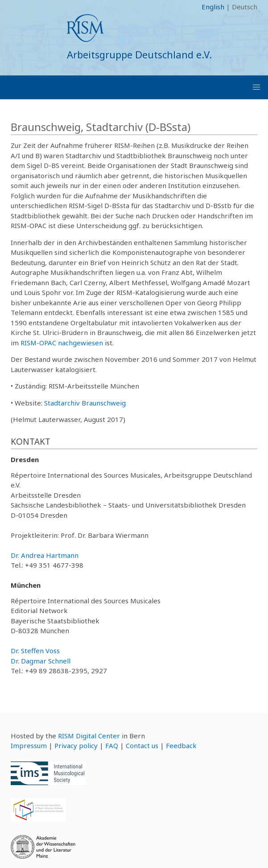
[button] (256, 87)
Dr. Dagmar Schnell (41, 661)
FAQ (112, 745)
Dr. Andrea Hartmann (45, 555)
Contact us (142, 745)
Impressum (29, 745)
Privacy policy (76, 745)
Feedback (181, 745)
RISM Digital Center (89, 736)
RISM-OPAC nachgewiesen (62, 343)
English (213, 7)
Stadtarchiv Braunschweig (85, 403)
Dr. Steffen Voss (35, 651)
